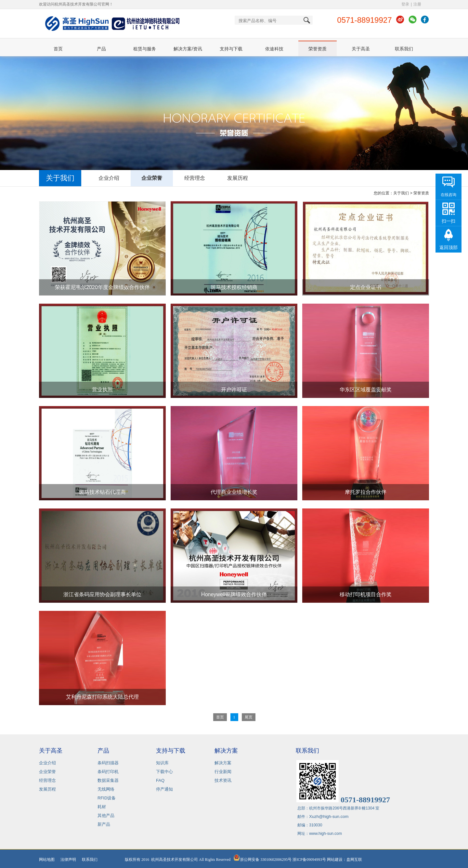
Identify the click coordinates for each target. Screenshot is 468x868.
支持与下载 (231, 49)
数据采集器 (108, 780)
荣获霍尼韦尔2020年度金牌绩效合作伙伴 (102, 287)
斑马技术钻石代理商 (102, 492)
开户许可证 (234, 390)
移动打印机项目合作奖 (366, 594)
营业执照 (102, 390)
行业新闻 (223, 772)
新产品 (104, 824)
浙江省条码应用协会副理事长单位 (102, 594)
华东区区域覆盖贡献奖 (366, 390)
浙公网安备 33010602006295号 (262, 860)
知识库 (162, 763)
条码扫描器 (108, 763)
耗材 (102, 807)
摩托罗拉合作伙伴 (366, 492)
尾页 (249, 717)
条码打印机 (108, 772)
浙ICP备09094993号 (309, 860)
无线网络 (106, 789)
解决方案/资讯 (188, 49)
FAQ (160, 780)
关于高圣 (361, 49)
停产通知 (164, 789)
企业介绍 (109, 178)
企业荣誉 (152, 178)
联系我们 (404, 49)
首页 (58, 49)
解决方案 (223, 763)
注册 (417, 4)
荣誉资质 (318, 49)
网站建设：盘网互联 (346, 860)
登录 (405, 4)
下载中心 (164, 772)
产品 (101, 49)
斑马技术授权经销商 (234, 287)
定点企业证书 (366, 287)
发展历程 (238, 178)
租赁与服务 (145, 49)
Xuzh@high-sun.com (329, 816)
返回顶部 (448, 247)
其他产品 (106, 815)
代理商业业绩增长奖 (234, 492)
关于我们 (401, 193)
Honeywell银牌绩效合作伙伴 (234, 594)
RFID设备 (107, 798)
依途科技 (274, 49)
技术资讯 (223, 780)
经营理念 (195, 178)
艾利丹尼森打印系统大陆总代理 (102, 697)
